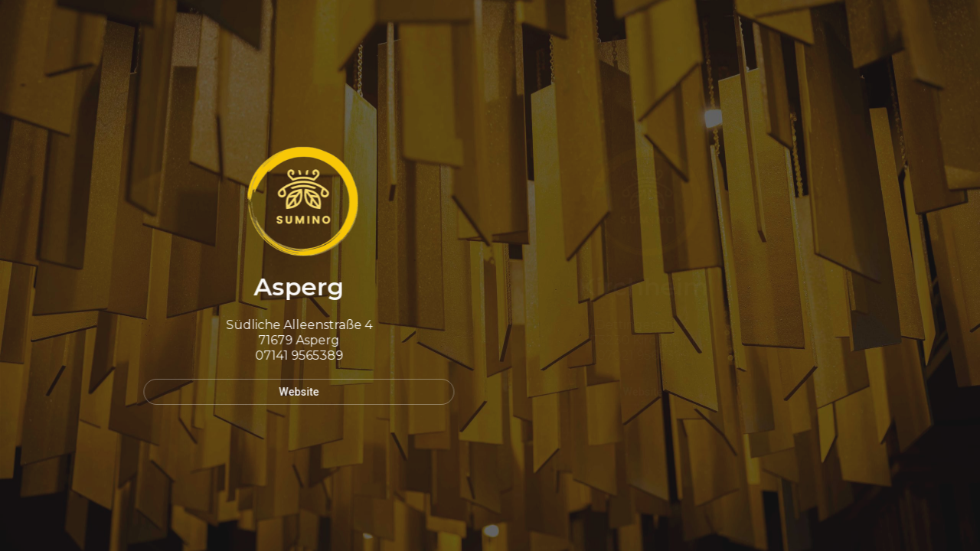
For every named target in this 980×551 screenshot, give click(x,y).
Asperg (296, 287)
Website (296, 392)
